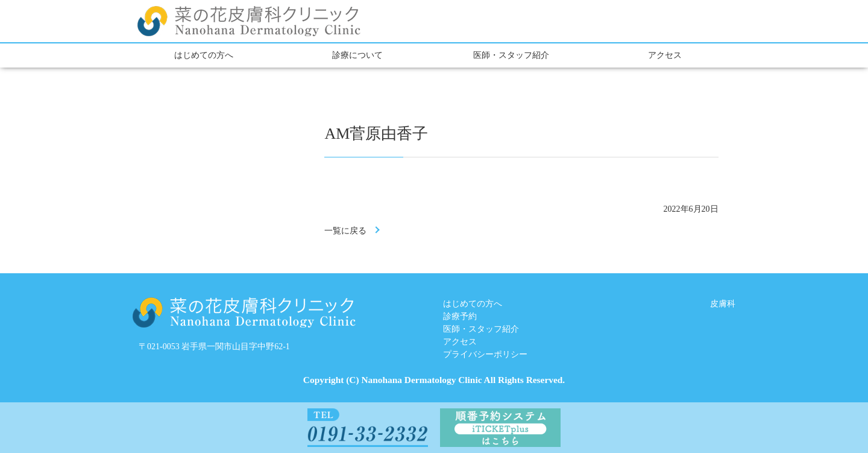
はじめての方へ (204, 55)
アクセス (665, 55)
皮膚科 (723, 304)
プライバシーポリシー (485, 354)
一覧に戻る (345, 231)
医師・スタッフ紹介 (511, 55)
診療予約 (460, 316)
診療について (357, 55)
